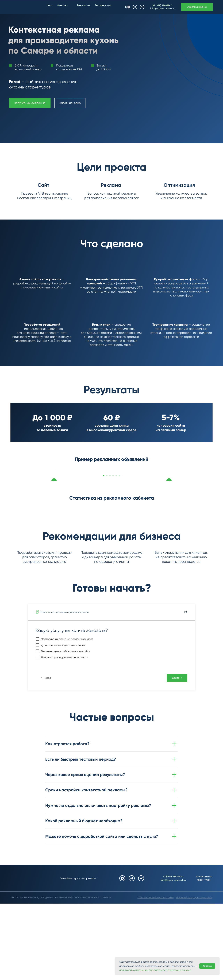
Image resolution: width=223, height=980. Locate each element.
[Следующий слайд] (169, 496)
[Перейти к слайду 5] (116, 528)
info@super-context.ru (162, 8)
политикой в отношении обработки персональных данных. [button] (155, 970)
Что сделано (62, 5)
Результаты (83, 5)
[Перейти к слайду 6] (119, 528)
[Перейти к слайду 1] (104, 528)
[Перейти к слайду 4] (113, 528)
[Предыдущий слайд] (54, 496)
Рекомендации (103, 5)
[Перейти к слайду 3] (110, 528)
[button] (197, 7)
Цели (49, 5)
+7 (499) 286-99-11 (162, 5)
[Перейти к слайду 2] (107, 528)
